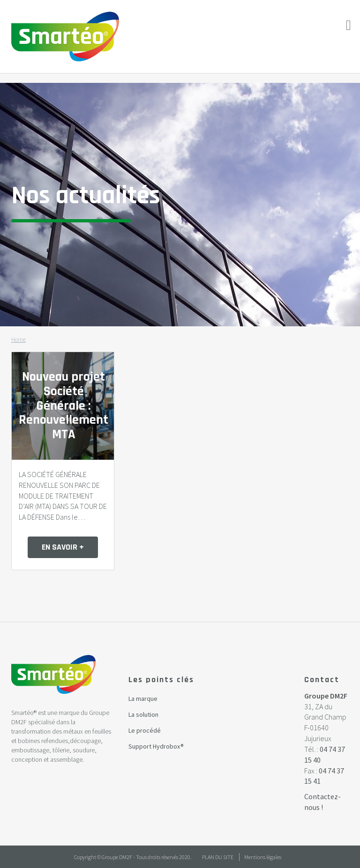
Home (19, 340)
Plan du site (218, 857)
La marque (143, 699)
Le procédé (145, 730)
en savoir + (63, 547)
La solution (143, 714)
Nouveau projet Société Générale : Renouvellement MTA (64, 406)
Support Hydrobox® (156, 746)
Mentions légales (263, 857)
